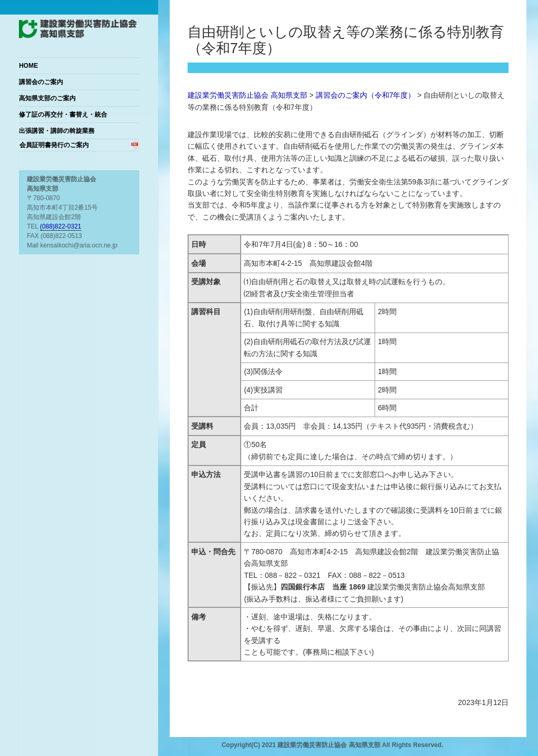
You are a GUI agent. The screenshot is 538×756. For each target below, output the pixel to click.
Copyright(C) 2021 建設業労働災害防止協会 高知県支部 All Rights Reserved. (333, 745)
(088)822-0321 (61, 226)
